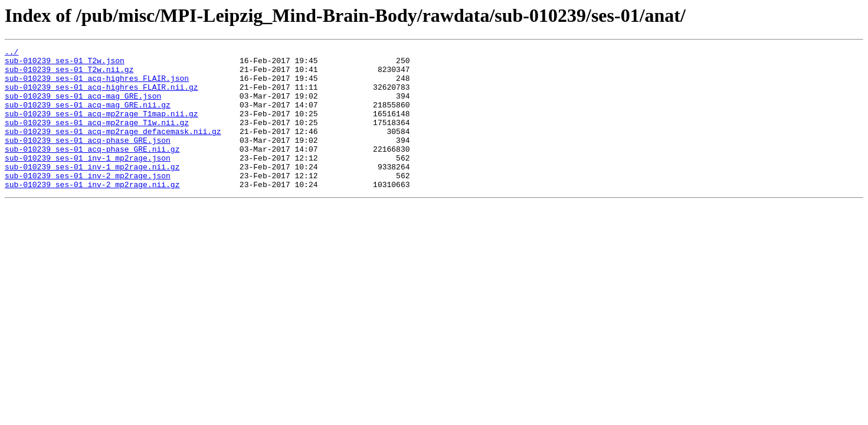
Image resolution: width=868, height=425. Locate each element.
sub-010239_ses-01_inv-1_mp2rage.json (88, 181)
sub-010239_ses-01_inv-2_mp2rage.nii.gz (92, 212)
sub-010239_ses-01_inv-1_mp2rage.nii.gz (92, 191)
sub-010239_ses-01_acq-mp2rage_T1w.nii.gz (97, 138)
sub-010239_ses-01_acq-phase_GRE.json (88, 159)
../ (12, 53)
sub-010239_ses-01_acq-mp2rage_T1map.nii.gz (101, 127)
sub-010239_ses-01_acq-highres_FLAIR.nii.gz (101, 96)
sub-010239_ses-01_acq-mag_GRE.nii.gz (88, 117)
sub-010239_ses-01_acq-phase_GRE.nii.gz (92, 170)
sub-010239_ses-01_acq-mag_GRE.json (83, 106)
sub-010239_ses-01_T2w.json (65, 64)
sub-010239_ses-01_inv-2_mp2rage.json (88, 202)
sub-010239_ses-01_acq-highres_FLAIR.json (97, 85)
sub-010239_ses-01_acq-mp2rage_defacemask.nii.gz (113, 149)
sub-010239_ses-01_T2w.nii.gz (69, 74)
